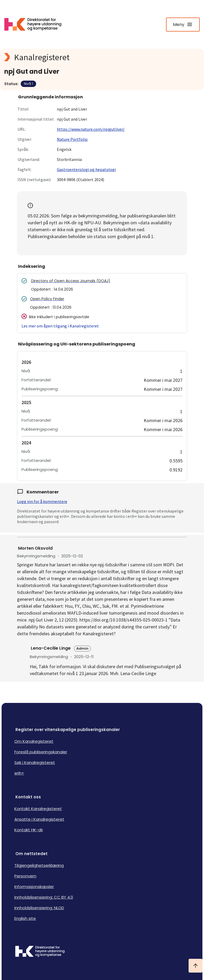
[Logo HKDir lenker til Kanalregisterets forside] (36, 24)
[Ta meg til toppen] (195, 966)
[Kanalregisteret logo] (102, 57)
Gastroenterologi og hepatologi (86, 169)
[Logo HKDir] (102, 952)
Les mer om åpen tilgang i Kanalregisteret (60, 326)
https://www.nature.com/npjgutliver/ (91, 129)
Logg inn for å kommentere (42, 501)
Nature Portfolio (72, 139)
